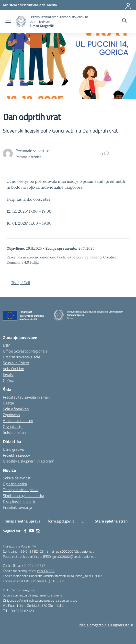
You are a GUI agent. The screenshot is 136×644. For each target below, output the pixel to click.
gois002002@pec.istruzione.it (74, 556)
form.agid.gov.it (61, 521)
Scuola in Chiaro (16, 363)
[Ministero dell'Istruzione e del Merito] (30, 5)
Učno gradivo (13, 449)
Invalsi (8, 375)
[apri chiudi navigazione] (8, 21)
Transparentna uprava (21, 490)
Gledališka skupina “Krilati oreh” (29, 461)
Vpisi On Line (13, 369)
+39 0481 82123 (31, 551)
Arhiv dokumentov (18, 421)
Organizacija (13, 426)
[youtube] (32, 531)
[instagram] (38, 531)
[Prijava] (128, 5)
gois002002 (46, 571)
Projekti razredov (17, 455)
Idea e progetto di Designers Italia (106, 625)
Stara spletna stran (111, 521)
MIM (7, 345)
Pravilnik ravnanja (17, 507)
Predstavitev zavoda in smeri (26, 397)
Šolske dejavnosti (17, 478)
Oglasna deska (15, 484)
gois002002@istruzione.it (75, 551)
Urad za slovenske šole (22, 357)
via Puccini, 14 (26, 546)
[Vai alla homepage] (21, 21)
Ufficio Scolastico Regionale (25, 351)
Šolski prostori (14, 432)
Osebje (8, 403)
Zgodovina (11, 415)
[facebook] (25, 531)
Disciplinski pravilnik (19, 501)
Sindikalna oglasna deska (23, 496)
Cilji (85, 521)
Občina (9, 380)
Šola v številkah (16, 409)
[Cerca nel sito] (124, 21)
